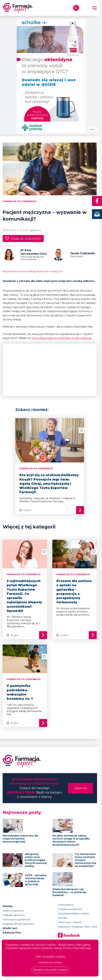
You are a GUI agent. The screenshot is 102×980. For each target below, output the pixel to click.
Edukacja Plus (12, 933)
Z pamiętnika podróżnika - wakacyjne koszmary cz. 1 (20, 692)
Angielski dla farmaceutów (18, 924)
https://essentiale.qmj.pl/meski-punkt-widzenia (61, 338)
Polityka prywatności (70, 909)
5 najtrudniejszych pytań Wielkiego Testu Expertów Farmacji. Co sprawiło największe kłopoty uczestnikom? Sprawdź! (24, 596)
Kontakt (63, 918)
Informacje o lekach (70, 922)
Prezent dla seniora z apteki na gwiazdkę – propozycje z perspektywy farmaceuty (74, 592)
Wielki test (10, 928)
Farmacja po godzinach (19, 201)
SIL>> (93, 130)
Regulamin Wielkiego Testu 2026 (77, 927)
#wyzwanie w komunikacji (19, 271)
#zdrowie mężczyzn (50, 271)
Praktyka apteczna (14, 915)
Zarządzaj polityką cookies (73, 913)
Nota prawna (66, 905)
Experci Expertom (13, 911)
